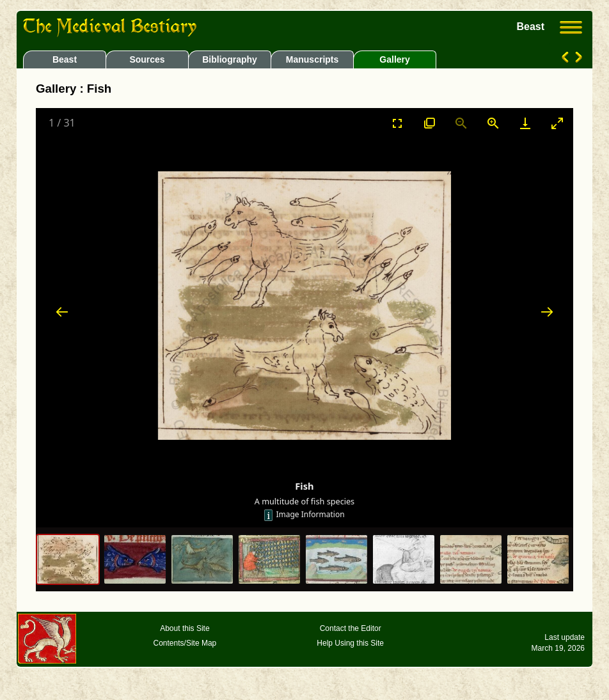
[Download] (525, 123)
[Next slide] (547, 312)
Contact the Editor (351, 628)
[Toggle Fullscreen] (397, 123)
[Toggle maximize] (557, 123)
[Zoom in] (493, 123)
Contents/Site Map (185, 643)
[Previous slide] (62, 312)
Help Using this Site (350, 643)
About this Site (185, 628)
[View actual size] (429, 123)
